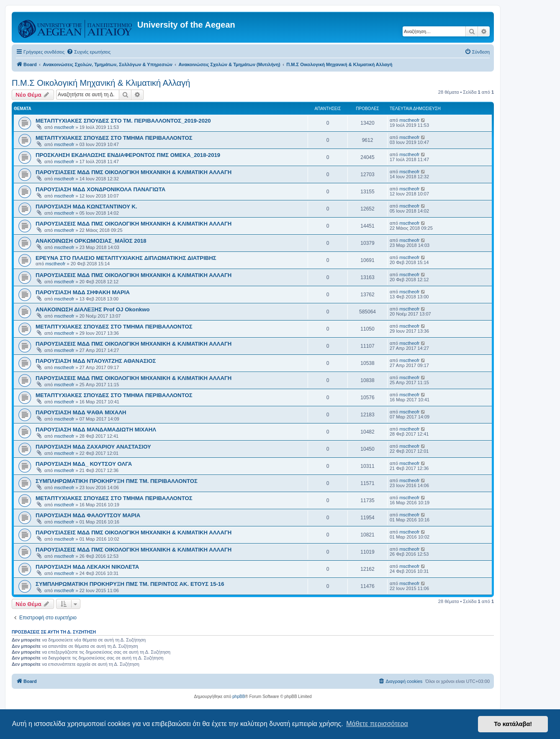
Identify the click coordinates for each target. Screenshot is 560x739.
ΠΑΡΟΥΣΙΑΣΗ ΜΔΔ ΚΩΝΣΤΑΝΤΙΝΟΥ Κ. (86, 207)
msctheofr (64, 127)
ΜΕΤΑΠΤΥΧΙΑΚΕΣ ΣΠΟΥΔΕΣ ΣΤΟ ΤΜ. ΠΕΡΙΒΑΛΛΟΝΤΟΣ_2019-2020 (123, 121)
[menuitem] (89, 52)
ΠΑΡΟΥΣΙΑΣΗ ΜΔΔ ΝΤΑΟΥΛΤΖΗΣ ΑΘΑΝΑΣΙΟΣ (96, 361)
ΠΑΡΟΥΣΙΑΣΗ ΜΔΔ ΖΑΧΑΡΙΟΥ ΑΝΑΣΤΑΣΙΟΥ (93, 447)
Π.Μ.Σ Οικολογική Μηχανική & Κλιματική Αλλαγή (101, 83)
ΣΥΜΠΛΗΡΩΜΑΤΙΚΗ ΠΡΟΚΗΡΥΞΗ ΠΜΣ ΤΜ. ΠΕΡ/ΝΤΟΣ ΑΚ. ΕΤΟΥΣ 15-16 (130, 584)
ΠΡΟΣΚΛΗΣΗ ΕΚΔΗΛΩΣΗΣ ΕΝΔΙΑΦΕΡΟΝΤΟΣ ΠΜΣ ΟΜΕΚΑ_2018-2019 (128, 155)
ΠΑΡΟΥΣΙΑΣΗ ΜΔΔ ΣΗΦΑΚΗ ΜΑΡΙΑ (83, 292)
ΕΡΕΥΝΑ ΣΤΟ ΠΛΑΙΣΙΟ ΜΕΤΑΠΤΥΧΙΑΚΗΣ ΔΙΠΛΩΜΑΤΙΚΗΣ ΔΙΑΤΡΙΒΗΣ (126, 258)
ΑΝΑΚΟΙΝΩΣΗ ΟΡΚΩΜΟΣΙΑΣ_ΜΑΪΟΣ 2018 (91, 241)
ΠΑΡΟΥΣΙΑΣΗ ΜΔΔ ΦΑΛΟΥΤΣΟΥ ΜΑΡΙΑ (88, 515)
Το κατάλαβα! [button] (513, 724)
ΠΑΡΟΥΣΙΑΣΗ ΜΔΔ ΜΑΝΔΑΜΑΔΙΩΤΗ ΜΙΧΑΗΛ (96, 430)
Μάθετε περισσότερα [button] (377, 724)
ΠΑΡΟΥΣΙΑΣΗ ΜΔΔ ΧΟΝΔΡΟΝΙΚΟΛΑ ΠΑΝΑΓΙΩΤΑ (100, 189)
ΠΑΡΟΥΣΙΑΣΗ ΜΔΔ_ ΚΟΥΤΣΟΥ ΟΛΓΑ (84, 464)
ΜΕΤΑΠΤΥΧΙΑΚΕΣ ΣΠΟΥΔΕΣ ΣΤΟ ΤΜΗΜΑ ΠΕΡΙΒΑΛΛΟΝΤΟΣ (114, 138)
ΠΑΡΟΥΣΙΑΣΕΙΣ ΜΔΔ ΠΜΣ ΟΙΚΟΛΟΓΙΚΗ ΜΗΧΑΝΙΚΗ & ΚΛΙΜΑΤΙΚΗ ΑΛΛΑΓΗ (134, 172)
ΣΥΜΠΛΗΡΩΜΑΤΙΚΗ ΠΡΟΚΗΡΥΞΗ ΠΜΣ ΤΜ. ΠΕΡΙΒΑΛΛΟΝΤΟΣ (117, 481)
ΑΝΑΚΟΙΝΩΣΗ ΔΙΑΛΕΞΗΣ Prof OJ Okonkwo (93, 309)
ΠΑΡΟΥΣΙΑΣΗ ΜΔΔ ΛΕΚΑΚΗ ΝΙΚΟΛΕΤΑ (87, 567)
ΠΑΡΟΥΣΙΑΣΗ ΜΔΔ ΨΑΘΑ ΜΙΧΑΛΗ (81, 412)
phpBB (239, 697)
